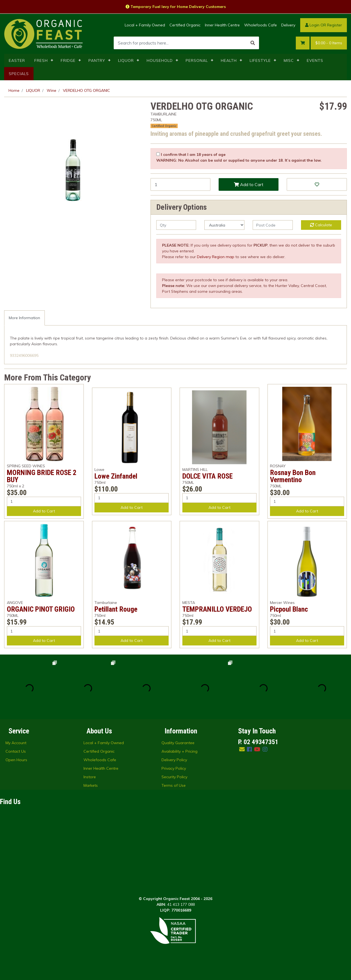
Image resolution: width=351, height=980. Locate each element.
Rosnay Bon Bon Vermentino (293, 476)
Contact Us (16, 751)
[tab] (24, 318)
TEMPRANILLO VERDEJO (217, 609)
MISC (289, 60)
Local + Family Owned (145, 25)
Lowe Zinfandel (116, 476)
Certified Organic (185, 25)
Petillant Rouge (116, 609)
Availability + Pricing (179, 751)
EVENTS (315, 60)
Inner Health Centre (222, 25)
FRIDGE (68, 60)
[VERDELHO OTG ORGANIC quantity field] (180, 184)
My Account (16, 743)
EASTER (17, 60)
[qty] (176, 225)
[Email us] (242, 749)
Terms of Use (174, 785)
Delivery (288, 25)
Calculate (321, 225)
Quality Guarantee (178, 743)
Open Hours (16, 760)
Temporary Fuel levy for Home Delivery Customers (176, 7)
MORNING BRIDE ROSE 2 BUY (42, 476)
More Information (24, 318)
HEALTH (229, 60)
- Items (329, 43)
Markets (91, 785)
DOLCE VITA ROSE (207, 476)
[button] (317, 184)
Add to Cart (249, 184)
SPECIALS (19, 74)
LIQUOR (126, 60)
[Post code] (273, 225)
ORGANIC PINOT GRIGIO (41, 609)
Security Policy (174, 777)
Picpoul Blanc (289, 609)
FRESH (41, 60)
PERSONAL (197, 60)
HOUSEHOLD (160, 60)
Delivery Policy (174, 760)
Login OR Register (324, 25)
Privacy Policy (174, 768)
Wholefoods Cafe (261, 25)
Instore (90, 777)
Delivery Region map (216, 257)
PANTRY (97, 60)
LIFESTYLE (260, 60)
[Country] (224, 225)
